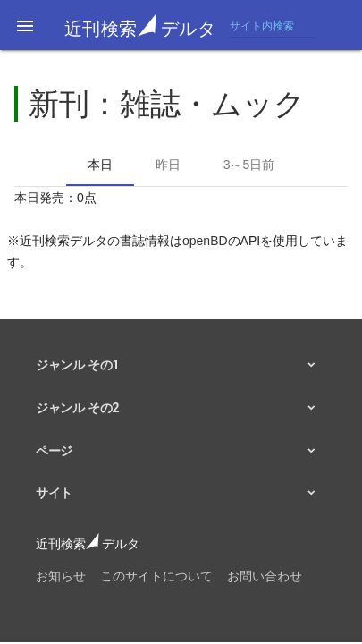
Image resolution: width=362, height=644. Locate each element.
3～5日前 (249, 165)
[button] (25, 25)
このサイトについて (156, 576)
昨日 (168, 165)
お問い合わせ (265, 576)
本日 (100, 165)
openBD (205, 241)
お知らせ (61, 576)
